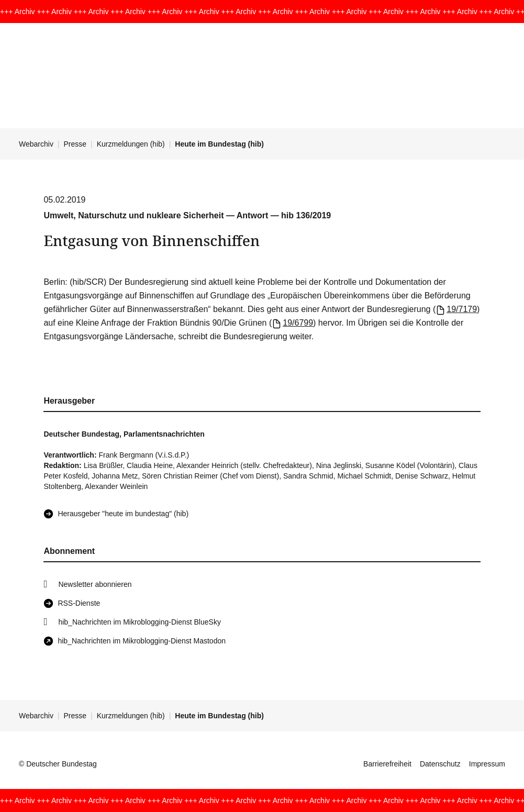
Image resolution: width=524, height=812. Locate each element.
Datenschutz (440, 764)
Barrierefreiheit (387, 764)
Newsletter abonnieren (95, 584)
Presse (75, 144)
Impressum (487, 764)
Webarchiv (36, 144)
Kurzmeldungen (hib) (131, 144)
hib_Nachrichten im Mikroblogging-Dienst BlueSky (139, 622)
